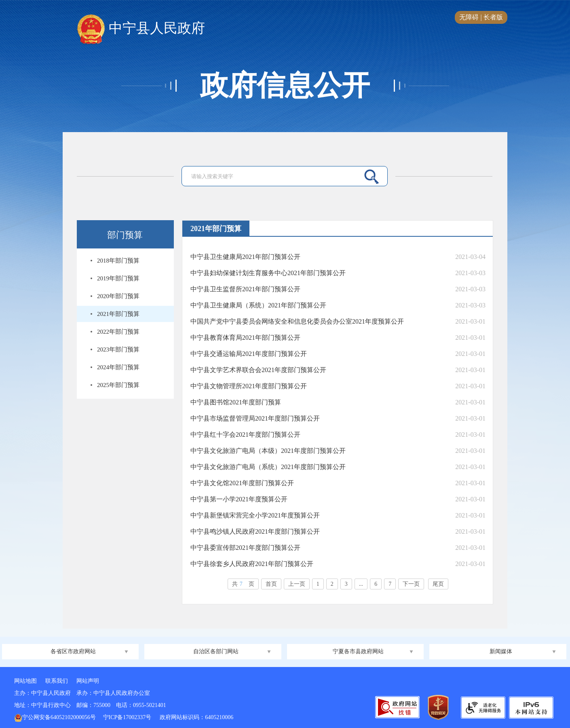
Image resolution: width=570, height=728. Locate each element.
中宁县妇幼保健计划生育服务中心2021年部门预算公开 (268, 273)
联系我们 (57, 681)
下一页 (411, 584)
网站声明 (88, 681)
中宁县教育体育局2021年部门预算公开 (245, 338)
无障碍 (469, 17)
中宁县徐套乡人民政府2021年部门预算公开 (252, 564)
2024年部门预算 (118, 367)
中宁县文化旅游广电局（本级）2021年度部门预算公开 (268, 451)
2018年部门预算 (118, 261)
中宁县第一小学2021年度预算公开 (239, 499)
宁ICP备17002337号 (128, 717)
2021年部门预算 (118, 314)
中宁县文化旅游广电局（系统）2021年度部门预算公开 (268, 467)
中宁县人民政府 (141, 29)
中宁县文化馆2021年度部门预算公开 (242, 483)
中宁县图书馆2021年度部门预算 (236, 402)
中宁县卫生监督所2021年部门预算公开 (245, 289)
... (361, 584)
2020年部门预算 (118, 296)
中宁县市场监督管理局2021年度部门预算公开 (255, 418)
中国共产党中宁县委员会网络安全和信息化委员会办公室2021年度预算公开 (297, 321)
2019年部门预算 (118, 278)
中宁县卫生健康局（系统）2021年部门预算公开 (258, 305)
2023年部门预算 (118, 349)
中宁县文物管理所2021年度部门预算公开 (249, 386)
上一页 (297, 584)
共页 (243, 584)
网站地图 (25, 681)
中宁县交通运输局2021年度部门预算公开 (249, 354)
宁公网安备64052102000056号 (55, 717)
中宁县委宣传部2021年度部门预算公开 (245, 548)
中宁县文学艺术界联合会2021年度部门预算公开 (258, 370)
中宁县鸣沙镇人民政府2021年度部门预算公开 (255, 531)
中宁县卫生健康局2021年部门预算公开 (245, 257)
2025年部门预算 (118, 385)
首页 (271, 584)
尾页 (438, 584)
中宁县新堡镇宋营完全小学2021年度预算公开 (255, 515)
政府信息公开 (285, 86)
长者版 (493, 17)
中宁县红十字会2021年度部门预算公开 (245, 434)
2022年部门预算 (118, 332)
